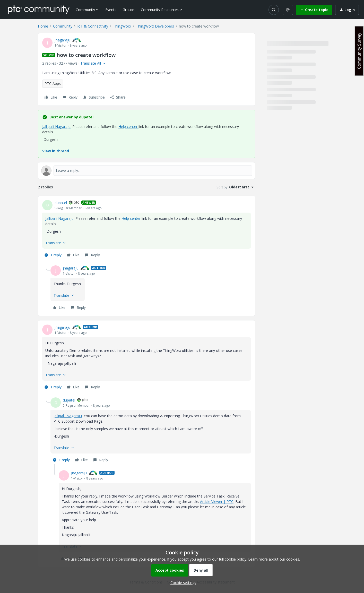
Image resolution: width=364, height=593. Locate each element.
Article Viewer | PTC (217, 502)
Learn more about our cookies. (274, 559)
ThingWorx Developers (155, 26)
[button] (314, 10)
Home (43, 26)
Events (111, 10)
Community (63, 26)
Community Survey (359, 51)
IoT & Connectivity (93, 26)
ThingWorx (122, 26)
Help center (128, 127)
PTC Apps (53, 84)
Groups (129, 10)
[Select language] (288, 10)
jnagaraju (62, 40)
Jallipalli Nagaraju (56, 127)
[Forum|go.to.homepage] (39, 10)
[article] (147, 230)
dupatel (61, 203)
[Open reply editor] (147, 171)
